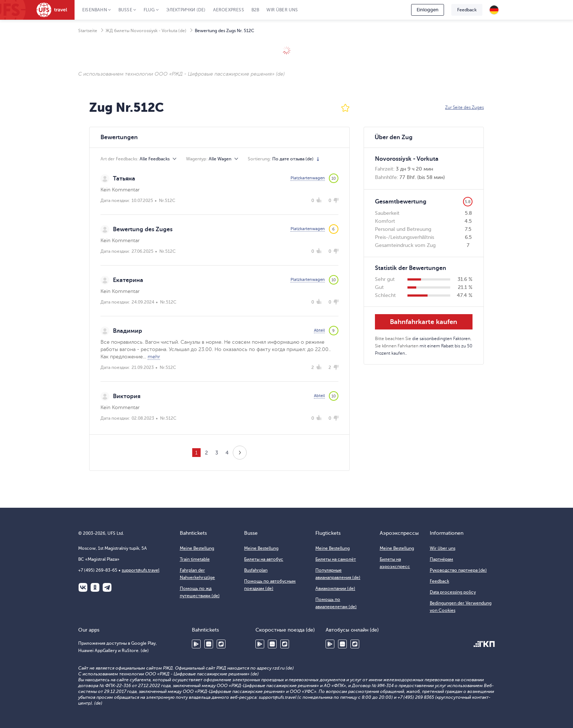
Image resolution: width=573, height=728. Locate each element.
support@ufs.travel (141, 570)
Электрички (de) (186, 10)
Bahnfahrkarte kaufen (424, 322)
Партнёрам (441, 559)
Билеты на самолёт (336, 559)
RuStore (221, 644)
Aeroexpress (229, 10)
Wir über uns (282, 10)
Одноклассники (95, 587)
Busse (125, 10)
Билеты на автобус (264, 559)
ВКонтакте (83, 587)
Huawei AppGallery (209, 644)
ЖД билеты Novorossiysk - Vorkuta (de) (146, 31)
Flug (149, 10)
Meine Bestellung (197, 548)
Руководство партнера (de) (458, 570)
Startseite (88, 31)
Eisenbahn (95, 10)
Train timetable (195, 559)
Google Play (196, 644)
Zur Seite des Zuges (464, 107)
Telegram (107, 587)
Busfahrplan (256, 570)
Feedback (467, 10)
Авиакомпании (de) (335, 588)
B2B (255, 10)
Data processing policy (453, 592)
